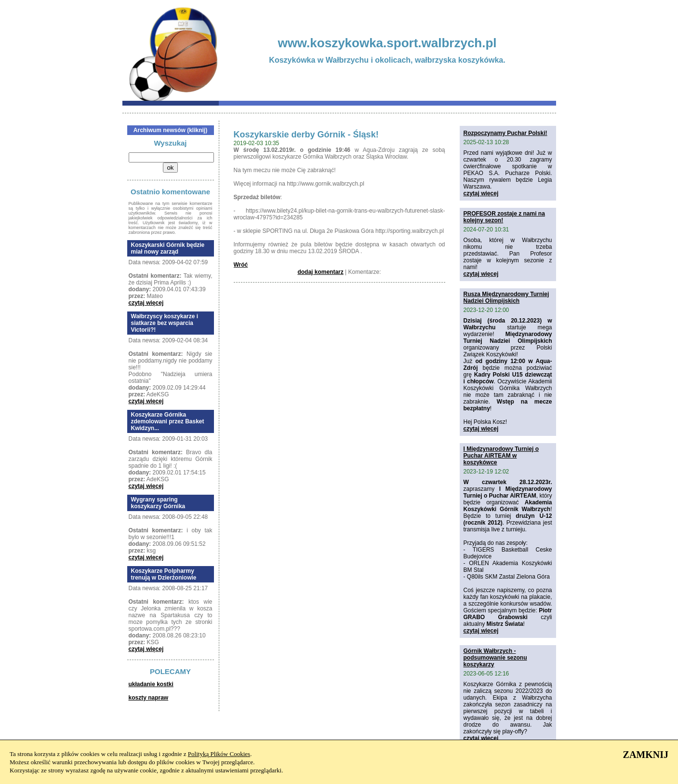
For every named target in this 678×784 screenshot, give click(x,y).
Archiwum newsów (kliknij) (170, 130)
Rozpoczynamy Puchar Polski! (505, 133)
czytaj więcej (146, 303)
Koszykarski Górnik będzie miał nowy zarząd (168, 248)
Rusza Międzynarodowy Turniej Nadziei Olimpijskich (506, 297)
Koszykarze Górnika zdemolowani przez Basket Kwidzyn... (168, 421)
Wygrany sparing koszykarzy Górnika (158, 503)
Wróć (241, 265)
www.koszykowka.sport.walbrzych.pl (387, 43)
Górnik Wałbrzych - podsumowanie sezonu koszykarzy (495, 658)
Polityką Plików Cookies (219, 754)
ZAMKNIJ (646, 755)
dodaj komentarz (320, 272)
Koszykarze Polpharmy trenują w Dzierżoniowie (164, 574)
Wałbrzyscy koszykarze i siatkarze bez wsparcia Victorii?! (165, 323)
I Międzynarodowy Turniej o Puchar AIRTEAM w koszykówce (501, 456)
